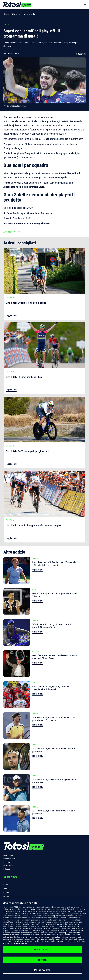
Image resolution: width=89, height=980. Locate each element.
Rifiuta (42, 960)
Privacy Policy (8, 855)
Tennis (6, 889)
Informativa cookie (10, 859)
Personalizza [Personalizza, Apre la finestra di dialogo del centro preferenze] (42, 970)
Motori (6, 897)
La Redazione (8, 866)
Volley (34, 14)
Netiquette (7, 869)
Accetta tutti (42, 949)
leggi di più (11, 315)
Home (6, 14)
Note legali (7, 862)
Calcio (6, 885)
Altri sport (16, 14)
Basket (6, 893)
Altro (26, 14)
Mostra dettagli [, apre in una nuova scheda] (21, 943)
